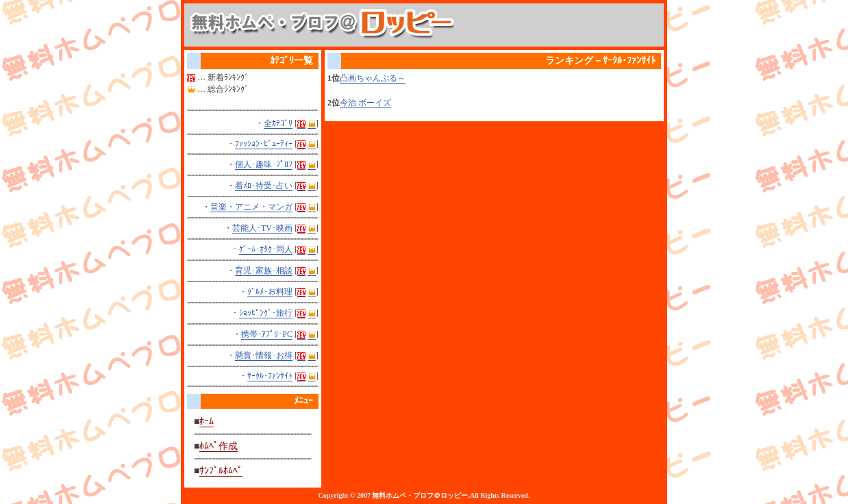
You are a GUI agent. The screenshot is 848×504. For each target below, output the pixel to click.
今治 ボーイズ (365, 103)
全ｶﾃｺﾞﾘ (278, 123)
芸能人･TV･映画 (262, 228)
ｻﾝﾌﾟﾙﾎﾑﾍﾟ (221, 471)
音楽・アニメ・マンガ (251, 207)
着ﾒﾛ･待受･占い (264, 186)
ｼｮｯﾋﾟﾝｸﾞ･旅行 (266, 313)
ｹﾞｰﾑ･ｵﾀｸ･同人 (266, 249)
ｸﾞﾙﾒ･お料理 (270, 292)
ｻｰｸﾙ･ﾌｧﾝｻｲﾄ (270, 376)
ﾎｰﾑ (207, 421)
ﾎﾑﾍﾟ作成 (219, 446)
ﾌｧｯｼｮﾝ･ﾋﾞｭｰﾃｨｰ (264, 144)
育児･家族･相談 (264, 270)
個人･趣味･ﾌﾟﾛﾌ (264, 164)
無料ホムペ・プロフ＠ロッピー (420, 495)
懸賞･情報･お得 (264, 355)
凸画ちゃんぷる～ (373, 78)
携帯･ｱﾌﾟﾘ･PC (267, 334)
